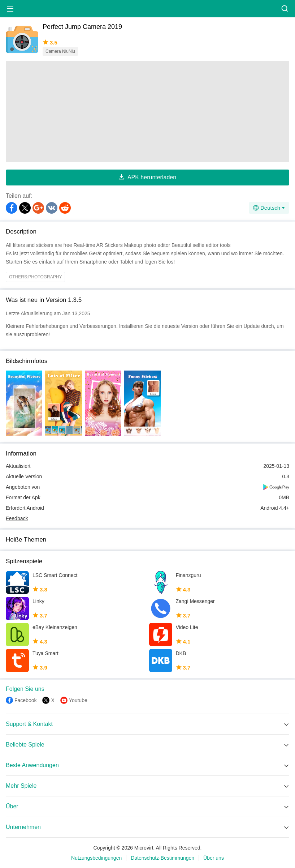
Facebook (25, 700)
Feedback (17, 518)
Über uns (214, 858)
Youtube (78, 700)
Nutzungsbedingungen (96, 858)
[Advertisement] (147, 112)
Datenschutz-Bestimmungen (162, 858)
